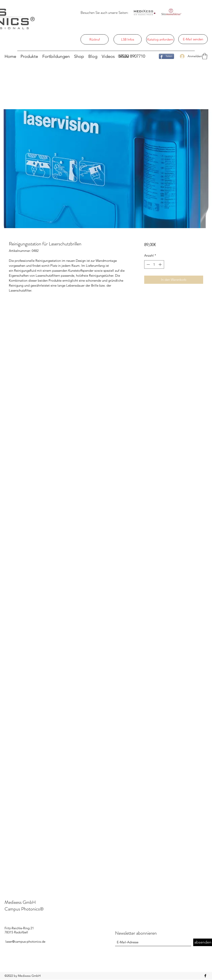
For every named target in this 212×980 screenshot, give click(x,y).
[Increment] (161, 264)
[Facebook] (205, 976)
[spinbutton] (154, 264)
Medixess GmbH (20, 902)
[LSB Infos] (128, 39)
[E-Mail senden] (193, 39)
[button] (205, 56)
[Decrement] (148, 264)
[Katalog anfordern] (160, 39)
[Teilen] (166, 56)
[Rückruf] (95, 39)
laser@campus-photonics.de (25, 941)
